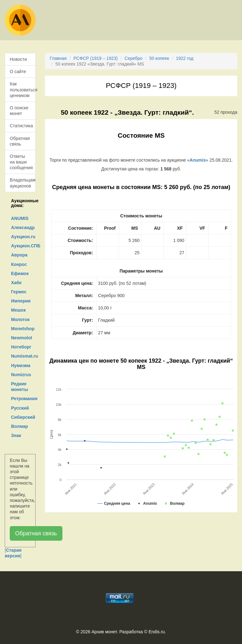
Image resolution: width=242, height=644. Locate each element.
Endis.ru (156, 632)
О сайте (18, 72)
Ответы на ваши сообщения (21, 162)
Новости (18, 59)
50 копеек (159, 58)
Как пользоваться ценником (23, 89)
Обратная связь (20, 141)
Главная (58, 58)
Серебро (133, 58)
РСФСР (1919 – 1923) (95, 58)
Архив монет (104, 632)
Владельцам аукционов (23, 183)
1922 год (184, 58)
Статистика (21, 126)
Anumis (198, 160)
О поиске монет (19, 111)
